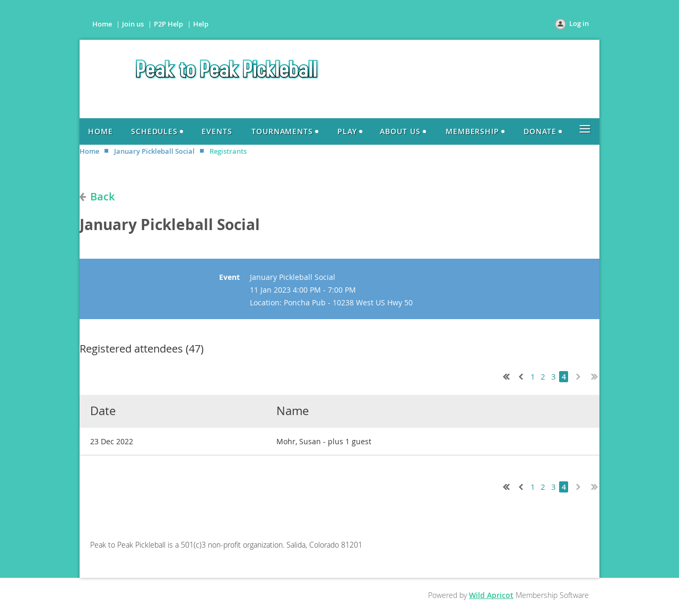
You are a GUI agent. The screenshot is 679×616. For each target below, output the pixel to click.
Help (201, 24)
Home (102, 24)
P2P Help (168, 24)
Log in (579, 23)
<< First (504, 375)
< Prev (520, 375)
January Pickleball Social (154, 151)
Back (102, 196)
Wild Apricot (491, 595)
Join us (133, 24)
